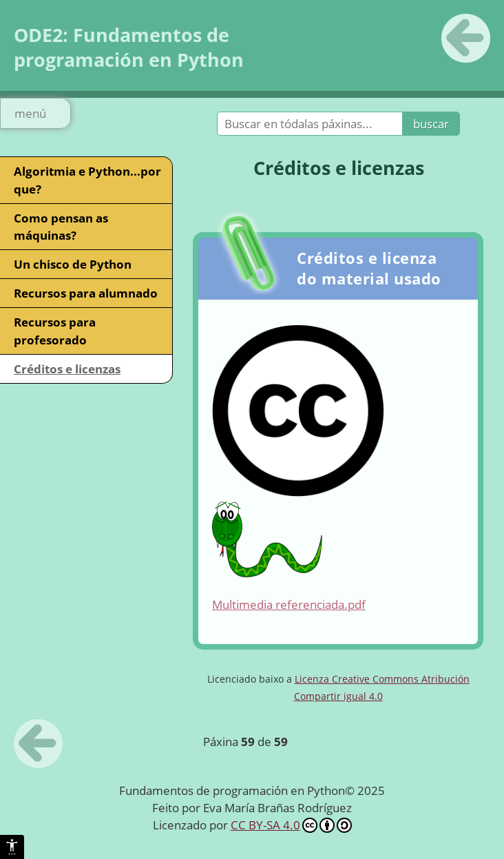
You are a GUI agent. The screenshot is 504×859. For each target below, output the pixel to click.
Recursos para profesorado (55, 331)
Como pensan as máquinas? (61, 227)
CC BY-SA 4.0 (291, 825)
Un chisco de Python (73, 264)
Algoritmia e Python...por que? (87, 180)
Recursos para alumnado (86, 293)
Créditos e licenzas (67, 369)
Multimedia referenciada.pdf (289, 604)
